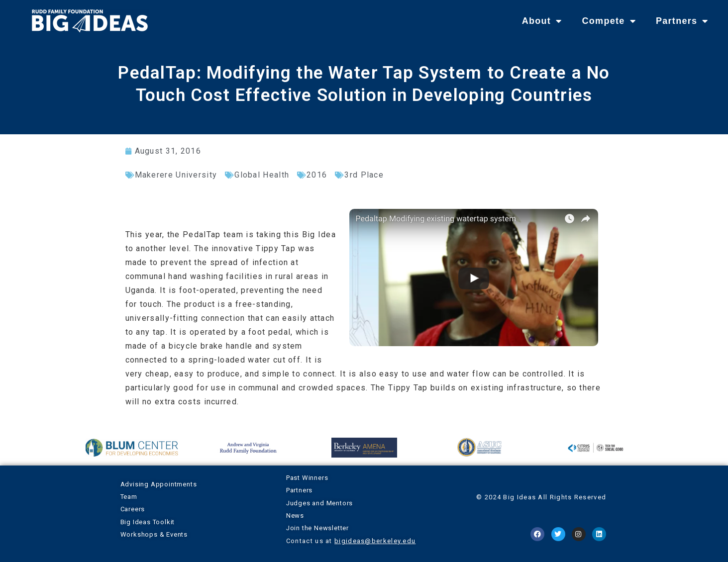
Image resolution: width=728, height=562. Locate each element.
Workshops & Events (154, 534)
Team (129, 497)
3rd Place (364, 175)
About (542, 21)
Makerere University (176, 175)
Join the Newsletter (317, 528)
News (295, 515)
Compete (609, 21)
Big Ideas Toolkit (148, 522)
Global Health (262, 175)
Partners (682, 21)
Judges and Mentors (319, 503)
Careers (133, 509)
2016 (317, 175)
